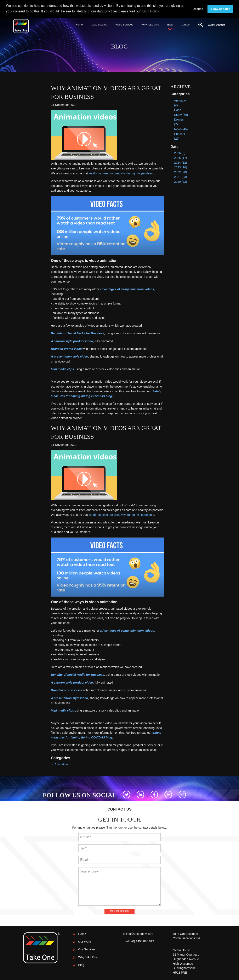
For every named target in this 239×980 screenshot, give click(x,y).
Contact (186, 24)
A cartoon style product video (72, 341)
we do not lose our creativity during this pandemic (121, 173)
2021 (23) (181, 177)
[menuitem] (79, 24)
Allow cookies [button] (220, 9)
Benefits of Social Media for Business (78, 333)
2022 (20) (181, 172)
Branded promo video (66, 348)
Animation (61, 764)
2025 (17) (181, 157)
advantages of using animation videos (127, 289)
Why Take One (150, 24)
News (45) (181, 129)
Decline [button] (198, 9)
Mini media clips (62, 369)
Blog (170, 24)
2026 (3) (180, 153)
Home (79, 24)
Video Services (124, 24)
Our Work (84, 941)
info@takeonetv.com (140, 933)
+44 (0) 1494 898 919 (140, 941)
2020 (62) (181, 181)
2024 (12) (181, 162)
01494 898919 (216, 24)
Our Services (87, 949)
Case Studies (99, 24)
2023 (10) (181, 167)
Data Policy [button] (151, 11)
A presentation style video (70, 356)
